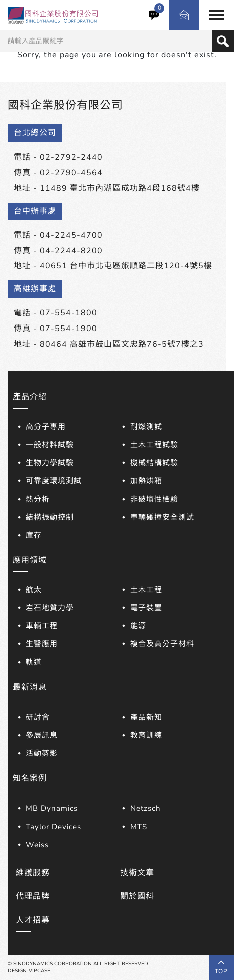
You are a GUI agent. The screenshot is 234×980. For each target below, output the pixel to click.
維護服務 (33, 873)
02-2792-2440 (71, 157)
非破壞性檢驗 (154, 499)
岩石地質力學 (50, 608)
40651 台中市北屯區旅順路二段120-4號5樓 (126, 266)
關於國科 (137, 896)
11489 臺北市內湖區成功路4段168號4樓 (120, 188)
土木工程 (146, 590)
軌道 (34, 662)
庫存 (34, 535)
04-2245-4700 (71, 235)
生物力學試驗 (50, 463)
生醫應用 (42, 644)
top (221, 967)
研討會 (38, 717)
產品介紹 (30, 397)
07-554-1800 (69, 313)
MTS (139, 827)
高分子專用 (46, 427)
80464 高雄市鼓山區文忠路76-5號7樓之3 (122, 344)
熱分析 (38, 499)
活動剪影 (42, 753)
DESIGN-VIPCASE (29, 971)
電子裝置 (146, 608)
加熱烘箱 (146, 481)
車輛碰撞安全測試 (162, 517)
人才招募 (33, 920)
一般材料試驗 (50, 445)
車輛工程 (42, 626)
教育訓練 (146, 735)
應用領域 (30, 560)
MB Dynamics (52, 808)
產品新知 (146, 717)
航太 (34, 590)
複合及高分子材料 (162, 644)
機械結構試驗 (154, 463)
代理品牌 (33, 896)
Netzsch (145, 808)
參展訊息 (42, 735)
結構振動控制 (50, 517)
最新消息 (30, 687)
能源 (138, 626)
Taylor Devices (53, 827)
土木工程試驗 (154, 445)
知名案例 (30, 778)
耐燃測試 (146, 427)
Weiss (37, 845)
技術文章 (137, 873)
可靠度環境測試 (54, 481)
